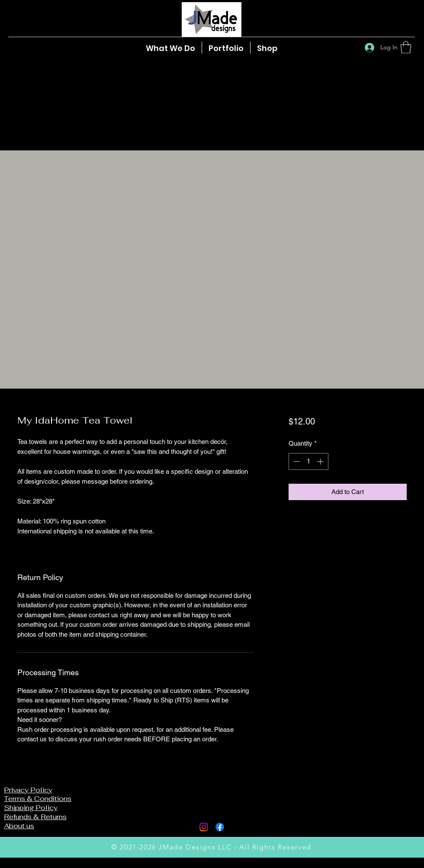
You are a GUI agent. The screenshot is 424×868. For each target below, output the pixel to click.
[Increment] (321, 461)
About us (19, 826)
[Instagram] (204, 827)
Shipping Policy (31, 808)
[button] (406, 47)
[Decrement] (296, 461)
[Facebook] (220, 827)
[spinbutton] (308, 461)
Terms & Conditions (38, 799)
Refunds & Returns (35, 817)
